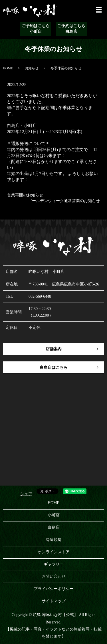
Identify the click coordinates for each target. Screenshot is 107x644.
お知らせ (32, 68)
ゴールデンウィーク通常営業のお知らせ (64, 201)
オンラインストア (54, 552)
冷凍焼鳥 (54, 540)
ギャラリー (54, 564)
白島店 (54, 527)
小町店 (54, 515)
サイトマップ (54, 601)
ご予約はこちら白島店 (71, 29)
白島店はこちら (54, 368)
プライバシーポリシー (54, 589)
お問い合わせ (54, 576)
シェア (26, 494)
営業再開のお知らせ (25, 195)
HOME (8, 68)
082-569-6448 (40, 296)
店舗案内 (54, 349)
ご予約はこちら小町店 (36, 29)
